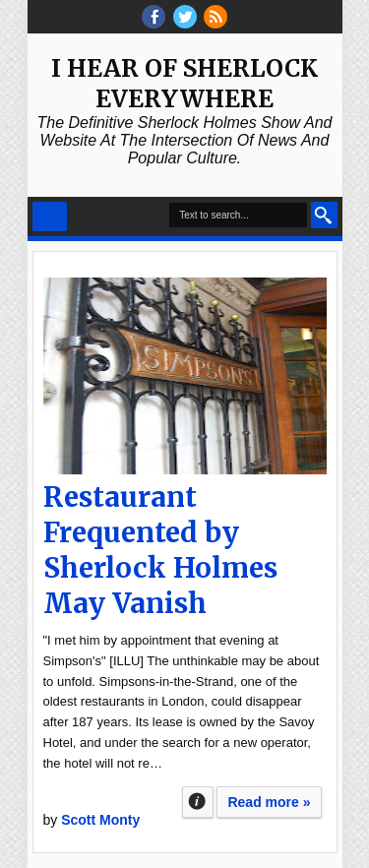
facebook (154, 17)
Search (324, 215)
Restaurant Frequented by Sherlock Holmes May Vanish (160, 550)
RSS (215, 17)
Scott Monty (100, 820)
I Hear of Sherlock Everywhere (184, 84)
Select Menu (50, 217)
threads (185, 17)
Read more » (269, 802)
